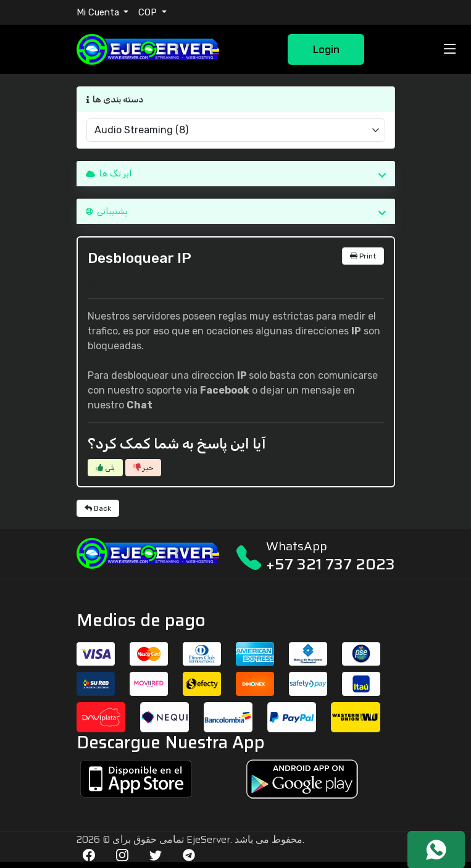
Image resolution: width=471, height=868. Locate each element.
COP (149, 12)
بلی (105, 468)
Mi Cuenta (99, 12)
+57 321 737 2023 (331, 564)
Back (98, 508)
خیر (143, 468)
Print (363, 256)
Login (326, 49)
